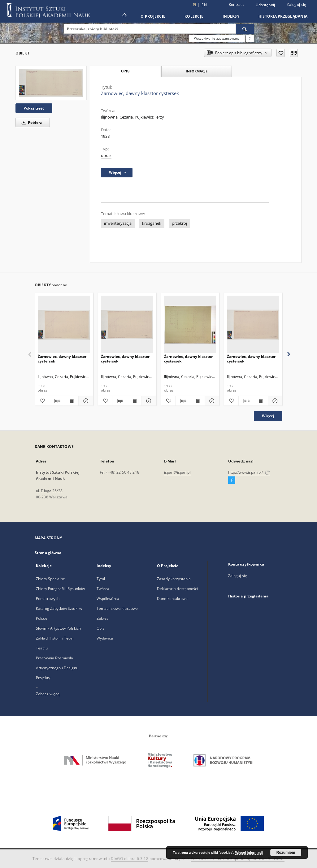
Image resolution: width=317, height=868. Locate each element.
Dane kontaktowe (172, 599)
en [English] (204, 5)
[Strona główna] (124, 16)
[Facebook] (232, 480)
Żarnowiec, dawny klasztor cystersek (62, 359)
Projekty (43, 678)
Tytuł (101, 579)
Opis (100, 628)
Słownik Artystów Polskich (58, 628)
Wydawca (105, 638)
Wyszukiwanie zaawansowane (217, 38)
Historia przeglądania (283, 16)
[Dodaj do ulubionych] (281, 53)
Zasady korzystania (174, 579)
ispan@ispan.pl (177, 472)
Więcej (268, 416)
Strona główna (48, 553)
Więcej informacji (249, 853)
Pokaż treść (34, 108)
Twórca (103, 589)
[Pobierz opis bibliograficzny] (56, 401)
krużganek (152, 223)
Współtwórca (108, 599)
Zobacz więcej (48, 694)
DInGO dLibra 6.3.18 (130, 859)
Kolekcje (194, 16)
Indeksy (231, 16)
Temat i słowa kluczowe (117, 608)
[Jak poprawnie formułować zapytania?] (250, 38)
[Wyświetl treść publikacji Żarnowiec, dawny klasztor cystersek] (71, 401)
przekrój (179, 223)
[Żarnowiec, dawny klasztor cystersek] (51, 83)
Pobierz (31, 122)
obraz (106, 156)
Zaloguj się (296, 4)
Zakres (103, 618)
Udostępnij (265, 5)
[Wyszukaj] (245, 29)
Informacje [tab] (197, 71)
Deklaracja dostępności (178, 589)
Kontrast (236, 4)
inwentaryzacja (118, 223)
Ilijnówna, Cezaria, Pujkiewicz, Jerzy (132, 117)
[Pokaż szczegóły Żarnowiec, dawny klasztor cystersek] (85, 401)
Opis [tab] (125, 71)
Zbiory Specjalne (50, 579)
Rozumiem (286, 853)
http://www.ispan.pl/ (249, 472)
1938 (105, 136)
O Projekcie (153, 16)
